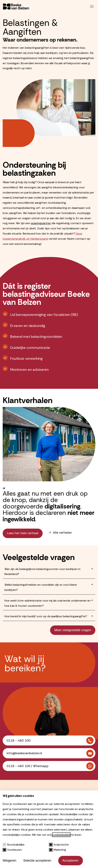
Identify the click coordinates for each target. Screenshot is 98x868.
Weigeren (9, 861)
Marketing (58, 850)
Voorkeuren (12, 850)
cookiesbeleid (61, 835)
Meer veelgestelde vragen (73, 630)
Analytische (59, 845)
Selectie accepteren (37, 861)
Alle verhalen (60, 533)
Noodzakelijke (14, 845)
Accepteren (71, 861)
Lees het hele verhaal (23, 533)
